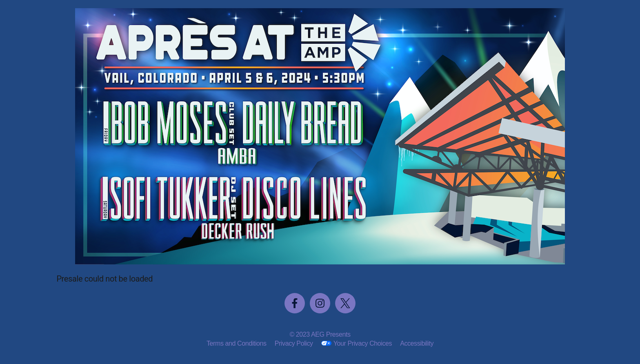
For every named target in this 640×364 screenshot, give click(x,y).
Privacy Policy (294, 343)
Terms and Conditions (237, 343)
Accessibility (417, 343)
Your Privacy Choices (363, 343)
